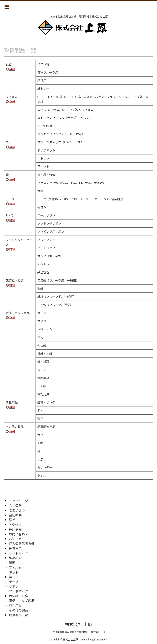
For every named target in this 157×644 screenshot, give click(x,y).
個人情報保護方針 (22, 543)
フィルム (15, 567)
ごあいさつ (17, 510)
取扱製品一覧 (18, 615)
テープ (14, 582)
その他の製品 (18, 610)
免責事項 (15, 548)
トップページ (18, 501)
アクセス (15, 524)
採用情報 (15, 529)
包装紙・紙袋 (18, 596)
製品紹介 (15, 558)
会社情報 (15, 505)
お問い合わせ (18, 534)
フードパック (18, 591)
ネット (14, 572)
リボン (14, 586)
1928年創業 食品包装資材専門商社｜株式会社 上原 (79, 632)
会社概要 (15, 515)
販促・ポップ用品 (22, 601)
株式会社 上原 (78, 624)
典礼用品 (15, 605)
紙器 (12, 563)
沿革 (12, 520)
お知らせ (15, 539)
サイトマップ (18, 553)
